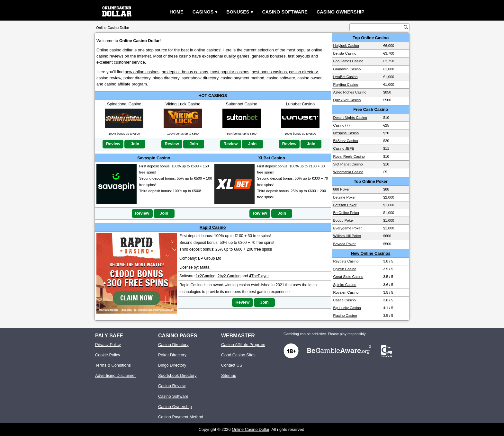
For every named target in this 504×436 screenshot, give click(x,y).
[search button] (406, 27)
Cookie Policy (108, 355)
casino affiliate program (126, 84)
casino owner (309, 78)
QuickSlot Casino (347, 100)
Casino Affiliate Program (243, 345)
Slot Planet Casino (348, 164)
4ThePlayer (259, 276)
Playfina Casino (346, 85)
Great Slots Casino (348, 277)
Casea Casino (344, 300)
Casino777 (342, 125)
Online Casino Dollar (251, 429)
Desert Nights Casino (350, 118)
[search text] (377, 27)
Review (113, 144)
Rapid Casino (213, 227)
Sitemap (229, 375)
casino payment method (242, 78)
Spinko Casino (345, 285)
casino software (281, 78)
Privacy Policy (108, 345)
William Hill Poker (347, 236)
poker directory (137, 78)
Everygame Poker (347, 228)
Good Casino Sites (238, 355)
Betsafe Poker (344, 197)
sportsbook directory (200, 78)
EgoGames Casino (348, 61)
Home (177, 12)
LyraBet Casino (345, 77)
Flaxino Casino (345, 316)
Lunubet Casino (300, 104)
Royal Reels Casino (349, 156)
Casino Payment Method (181, 417)
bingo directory (166, 78)
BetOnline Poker (346, 213)
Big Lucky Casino (347, 308)
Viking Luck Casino (183, 104)
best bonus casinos (269, 72)
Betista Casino (345, 53)
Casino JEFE (343, 148)
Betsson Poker (345, 205)
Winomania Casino (348, 172)
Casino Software (285, 12)
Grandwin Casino (347, 69)
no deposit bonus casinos (185, 72)
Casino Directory (173, 345)
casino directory (303, 72)
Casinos (203, 12)
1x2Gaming (206, 276)
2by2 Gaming (229, 276)
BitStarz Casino (345, 141)
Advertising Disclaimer (116, 375)
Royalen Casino (346, 292)
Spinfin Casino (345, 269)
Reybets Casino (346, 261)
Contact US (232, 365)
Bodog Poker (343, 220)
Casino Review (172, 386)
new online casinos (142, 72)
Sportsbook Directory (177, 375)
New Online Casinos (371, 253)
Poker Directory (172, 355)
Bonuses (238, 12)
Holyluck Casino (346, 46)
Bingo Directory (172, 365)
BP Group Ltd (210, 258)
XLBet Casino (272, 158)
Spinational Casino (124, 104)
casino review (109, 78)
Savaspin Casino (154, 158)
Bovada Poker (344, 244)
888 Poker (341, 189)
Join (135, 144)
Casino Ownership (341, 12)
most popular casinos (230, 72)
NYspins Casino (346, 133)
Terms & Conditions (113, 365)
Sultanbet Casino (242, 104)
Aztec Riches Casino (350, 92)
